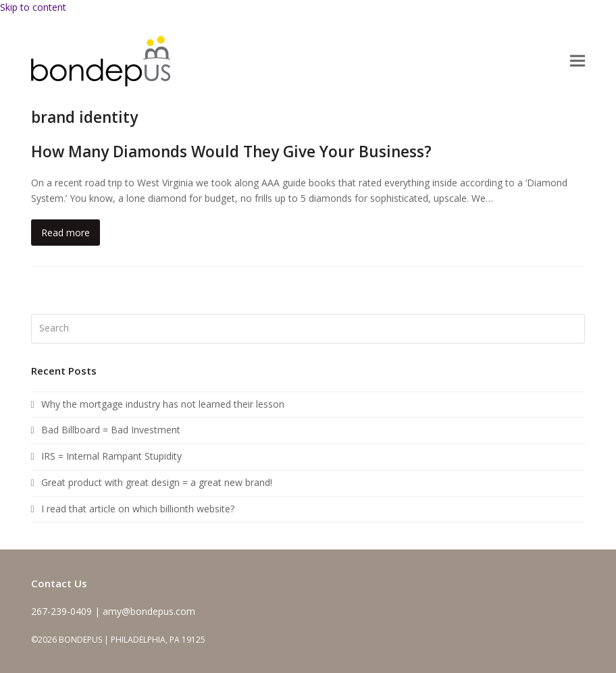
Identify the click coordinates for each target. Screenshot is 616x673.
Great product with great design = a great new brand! (157, 482)
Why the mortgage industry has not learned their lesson (163, 404)
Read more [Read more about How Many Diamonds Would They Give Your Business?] (66, 233)
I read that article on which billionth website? (138, 509)
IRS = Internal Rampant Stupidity (111, 456)
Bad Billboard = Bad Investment (111, 430)
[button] (577, 61)
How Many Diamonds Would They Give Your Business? (231, 152)
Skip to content (33, 7)
